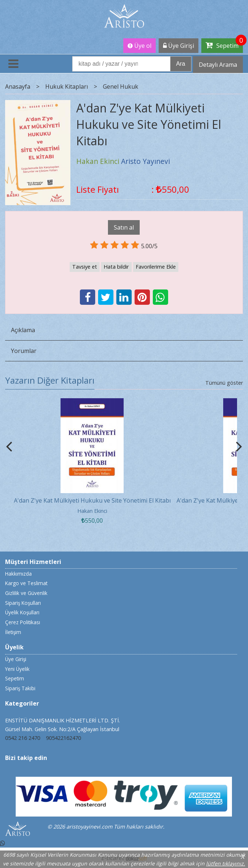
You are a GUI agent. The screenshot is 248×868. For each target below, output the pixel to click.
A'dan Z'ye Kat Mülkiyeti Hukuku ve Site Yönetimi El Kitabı (92, 500)
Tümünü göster (224, 383)
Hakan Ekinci (92, 511)
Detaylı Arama (218, 65)
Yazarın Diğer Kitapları (50, 380)
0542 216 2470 (23, 738)
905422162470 (63, 738)
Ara (181, 64)
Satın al (124, 227)
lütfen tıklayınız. (226, 863)
